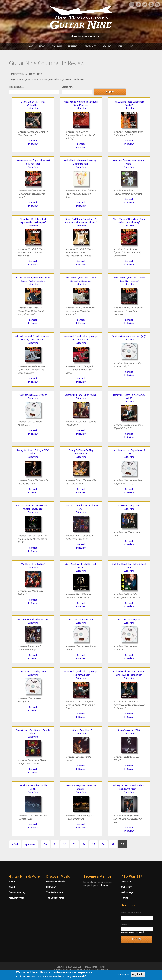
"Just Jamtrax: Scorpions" (129, 620)
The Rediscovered (55, 892)
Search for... (67, 87)
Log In (132, 46)
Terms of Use (98, 972)
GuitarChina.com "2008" (129, 730)
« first (15, 844)
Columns (57, 46)
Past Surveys (127, 892)
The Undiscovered (55, 898)
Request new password (132, 933)
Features (73, 46)
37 (113, 844)
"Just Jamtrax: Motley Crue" (33, 672)
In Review (33, 144)
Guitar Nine (33, 108)
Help (120, 46)
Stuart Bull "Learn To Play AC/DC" (81, 395)
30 (45, 844)
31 (55, 844)
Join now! (104, 885)
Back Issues (126, 887)
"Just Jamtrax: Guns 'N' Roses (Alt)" (129, 336)
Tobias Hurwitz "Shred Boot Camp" (33, 620)
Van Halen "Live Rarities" (33, 564)
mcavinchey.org (17, 898)
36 (103, 844)
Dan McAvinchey (17, 892)
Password (126, 924)
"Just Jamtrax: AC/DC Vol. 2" (33, 395)
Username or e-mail (131, 913)
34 (84, 844)
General (33, 141)
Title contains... (16, 87)
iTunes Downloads (55, 882)
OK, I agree (124, 978)
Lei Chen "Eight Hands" (81, 730)
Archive (107, 46)
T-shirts (124, 898)
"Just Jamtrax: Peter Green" (81, 620)
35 (94, 844)
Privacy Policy (119, 972)
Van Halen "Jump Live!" (129, 506)
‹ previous (30, 844)
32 (65, 844)
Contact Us (126, 882)
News (42, 46)
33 (74, 844)
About (12, 887)
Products (90, 46)
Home (30, 46)
